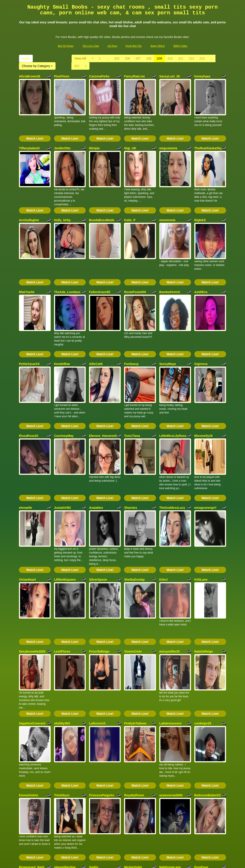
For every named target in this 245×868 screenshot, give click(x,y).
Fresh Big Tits (134, 46)
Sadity (94, 734)
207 (138, 58)
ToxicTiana (132, 375)
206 (127, 58)
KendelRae (62, 315)
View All (80, 58)
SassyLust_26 (170, 76)
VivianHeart (27, 495)
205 (117, 58)
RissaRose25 (29, 375)
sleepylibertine (65, 734)
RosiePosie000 (135, 256)
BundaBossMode (102, 196)
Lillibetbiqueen (65, 495)
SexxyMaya (168, 315)
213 (202, 58)
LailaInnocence (170, 614)
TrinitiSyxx (62, 674)
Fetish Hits (125, 862)
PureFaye (201, 734)
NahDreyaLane (170, 734)
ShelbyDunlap (134, 495)
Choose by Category (37, 66)
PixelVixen (62, 76)
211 (181, 58)
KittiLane (201, 495)
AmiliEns (201, 256)
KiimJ (163, 495)
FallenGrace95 (100, 256)
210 (170, 58)
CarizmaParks (99, 76)
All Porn (112, 46)
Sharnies (131, 435)
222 (77, 66)
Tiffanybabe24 (29, 136)
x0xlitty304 (62, 614)
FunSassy (131, 315)
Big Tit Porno (66, 46)
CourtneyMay (64, 375)
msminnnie (167, 196)
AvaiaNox (96, 435)
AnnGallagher (29, 196)
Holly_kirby (62, 196)
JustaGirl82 (62, 435)
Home (26, 58)
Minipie (94, 136)
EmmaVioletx (29, 674)
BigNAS (200, 196)
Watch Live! (35, 126)
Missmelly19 (203, 375)
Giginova (201, 315)
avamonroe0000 (171, 674)
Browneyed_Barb (32, 734)
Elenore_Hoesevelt (103, 375)
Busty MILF (158, 46)
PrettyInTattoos (135, 614)
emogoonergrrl (205, 435)
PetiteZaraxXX (29, 315)
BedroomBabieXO (208, 674)
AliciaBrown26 (30, 76)
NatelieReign (204, 554)
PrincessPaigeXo (102, 674)
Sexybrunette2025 (32, 554)
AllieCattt (96, 315)
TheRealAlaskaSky (208, 136)
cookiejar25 (203, 614)
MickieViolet (133, 734)
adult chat (117, 830)
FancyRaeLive (134, 76)
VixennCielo (133, 554)
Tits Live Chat (91, 46)
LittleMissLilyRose (173, 375)
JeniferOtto (62, 136)
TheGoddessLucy (172, 435)
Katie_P (130, 196)
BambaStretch (170, 256)
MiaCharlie (27, 256)
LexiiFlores (62, 554)
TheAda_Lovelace (67, 256)
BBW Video (180, 46)
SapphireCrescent (32, 614)
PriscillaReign (99, 554)
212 (191, 58)
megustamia (168, 136)
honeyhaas (202, 76)
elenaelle (25, 435)
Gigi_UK (130, 136)
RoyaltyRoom (134, 674)
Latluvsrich (97, 614)
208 (149, 58)
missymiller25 (170, 554)
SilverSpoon (98, 495)
